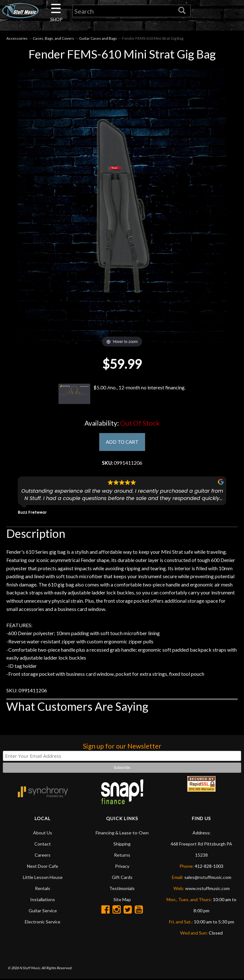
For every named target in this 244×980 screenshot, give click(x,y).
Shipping (122, 845)
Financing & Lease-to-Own (122, 834)
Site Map (122, 901)
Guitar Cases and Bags (98, 39)
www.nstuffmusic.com (207, 890)
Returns (122, 856)
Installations (43, 901)
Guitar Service (43, 912)
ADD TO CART (122, 443)
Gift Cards (122, 878)
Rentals (43, 890)
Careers (43, 856)
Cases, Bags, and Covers (53, 39)
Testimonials (122, 890)
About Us (43, 834)
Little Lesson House (43, 878)
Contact (43, 845)
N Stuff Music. (30, 969)
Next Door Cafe (43, 867)
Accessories (17, 39)
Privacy (122, 867)
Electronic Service (43, 923)
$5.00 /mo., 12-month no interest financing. (122, 394)
